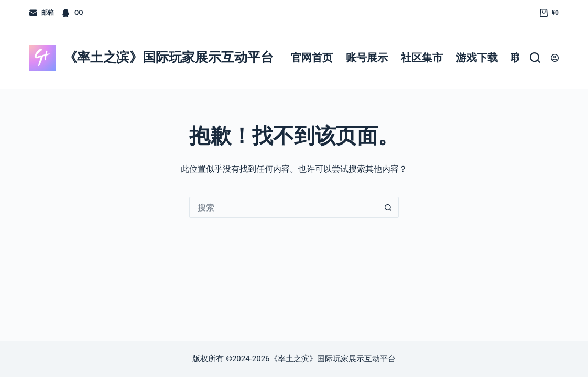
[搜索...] (284, 207)
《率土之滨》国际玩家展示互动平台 (169, 57)
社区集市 (422, 58)
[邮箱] (42, 13)
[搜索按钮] (388, 207)
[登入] (555, 58)
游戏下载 (477, 58)
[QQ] (72, 13)
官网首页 (312, 58)
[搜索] (535, 58)
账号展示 (367, 58)
